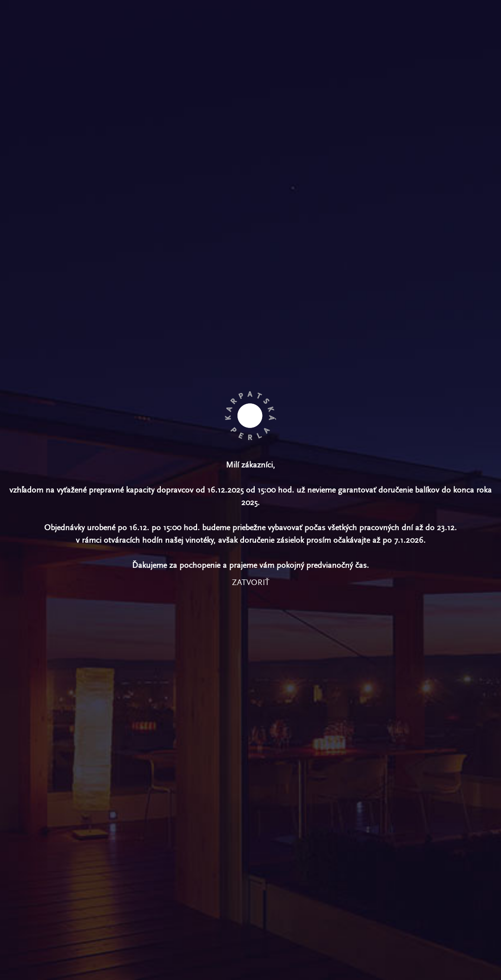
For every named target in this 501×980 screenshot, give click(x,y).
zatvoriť (251, 582)
